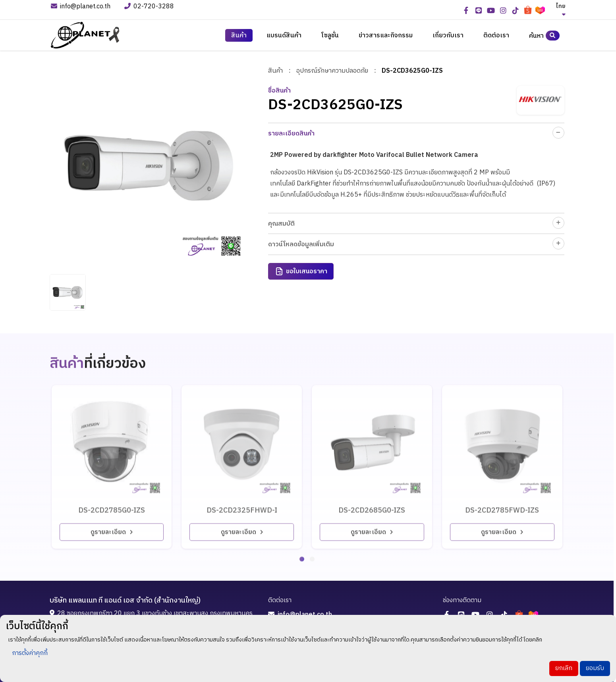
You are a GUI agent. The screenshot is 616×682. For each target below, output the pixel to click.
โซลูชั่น (330, 36)
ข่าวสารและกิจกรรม (386, 36)
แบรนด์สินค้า (284, 36)
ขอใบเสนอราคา (301, 271)
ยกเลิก (564, 668)
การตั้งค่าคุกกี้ (30, 653)
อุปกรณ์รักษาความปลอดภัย (333, 70)
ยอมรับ (595, 668)
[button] (302, 551)
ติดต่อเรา (496, 36)
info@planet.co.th (81, 7)
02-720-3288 (150, 7)
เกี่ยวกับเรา (448, 36)
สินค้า (239, 36)
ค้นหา (544, 36)
